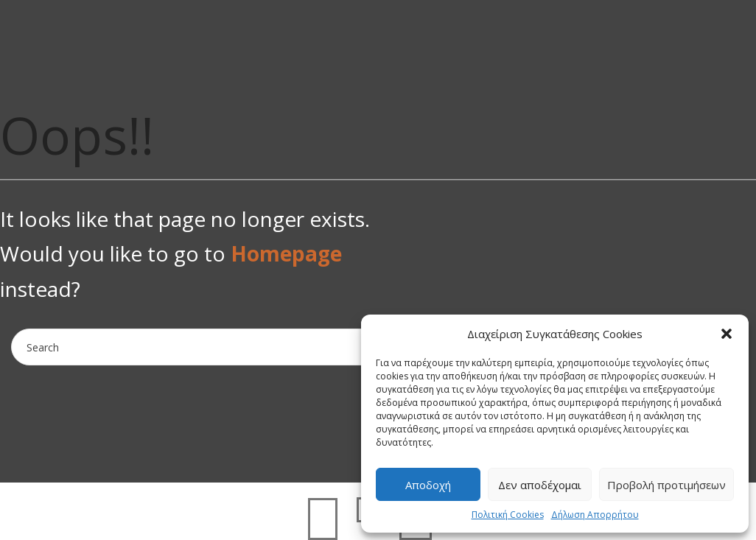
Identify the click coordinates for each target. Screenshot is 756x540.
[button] (727, 334)
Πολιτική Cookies (508, 515)
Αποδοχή (428, 485)
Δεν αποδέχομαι (540, 485)
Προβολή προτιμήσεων (666, 485)
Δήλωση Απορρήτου (595, 515)
